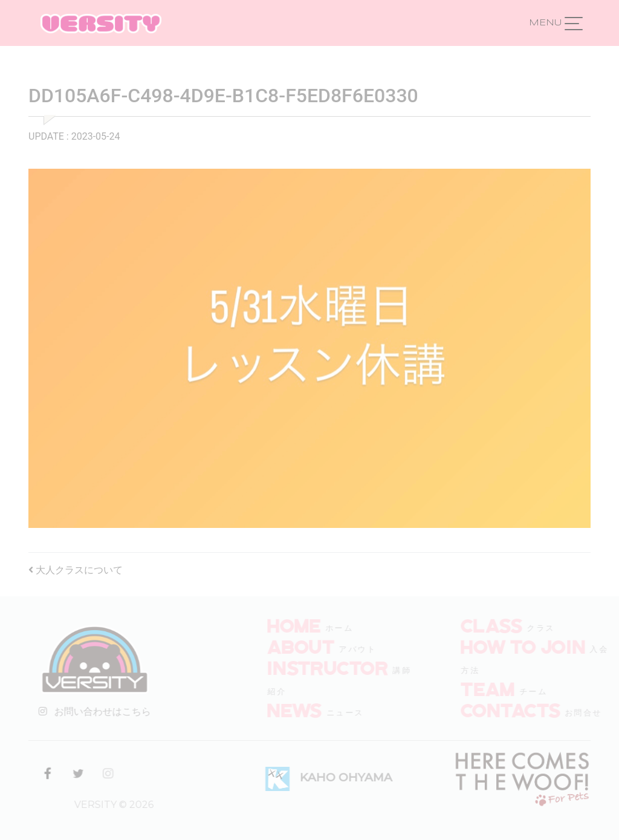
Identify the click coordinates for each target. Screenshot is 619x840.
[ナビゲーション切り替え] (574, 23)
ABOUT (312, 646)
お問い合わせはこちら (92, 711)
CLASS (503, 625)
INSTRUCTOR (339, 667)
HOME (305, 625)
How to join (534, 646)
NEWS (306, 709)
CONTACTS (521, 709)
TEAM (499, 688)
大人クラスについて (76, 570)
